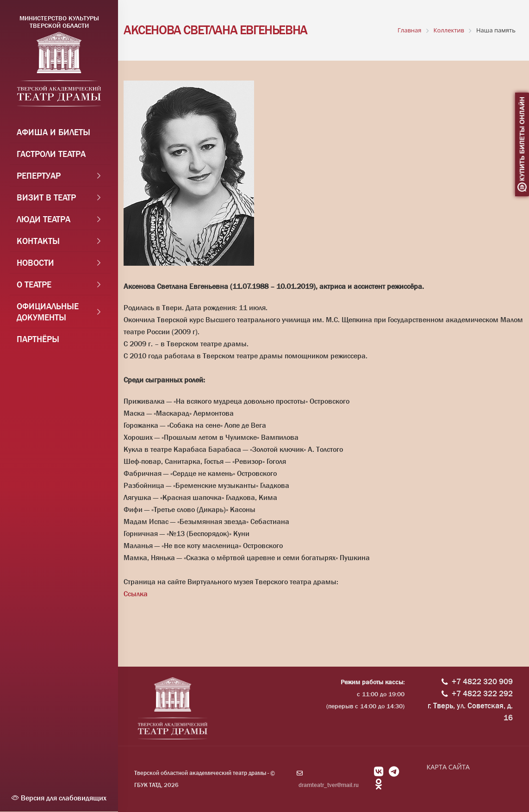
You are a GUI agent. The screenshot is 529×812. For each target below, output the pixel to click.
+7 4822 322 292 (482, 694)
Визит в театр (46, 199)
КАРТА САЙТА (448, 767)
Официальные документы (48, 313)
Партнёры (38, 341)
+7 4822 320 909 (482, 682)
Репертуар (39, 177)
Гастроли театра (51, 156)
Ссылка (136, 594)
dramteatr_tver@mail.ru (329, 785)
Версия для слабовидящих (59, 798)
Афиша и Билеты (53, 134)
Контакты (38, 243)
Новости (35, 264)
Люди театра (44, 221)
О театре (34, 286)
